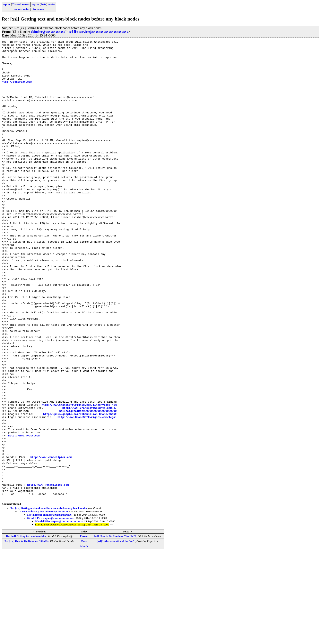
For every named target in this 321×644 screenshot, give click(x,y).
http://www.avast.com (24, 515)
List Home (38, 9)
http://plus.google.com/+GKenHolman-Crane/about (80, 489)
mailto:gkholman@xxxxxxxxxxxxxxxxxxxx (88, 485)
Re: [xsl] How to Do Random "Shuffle (27, 633)
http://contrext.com (17, 90)
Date (44, 4)
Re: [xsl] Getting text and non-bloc (26, 628)
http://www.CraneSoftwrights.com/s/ (89, 482)
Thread (16, 4)
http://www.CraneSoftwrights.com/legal (87, 493)
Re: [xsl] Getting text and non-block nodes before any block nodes (49, 600)
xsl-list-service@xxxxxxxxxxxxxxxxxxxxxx (99, 32)
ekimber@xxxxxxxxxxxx (48, 32)
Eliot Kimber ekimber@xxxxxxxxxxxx (49, 606)
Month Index (22, 9)
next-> (26, 4)
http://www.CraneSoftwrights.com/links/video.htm (79, 478)
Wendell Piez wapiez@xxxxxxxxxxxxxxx (50, 610)
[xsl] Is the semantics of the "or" (116, 633)
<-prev (7, 4)
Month (84, 638)
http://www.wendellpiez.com (51, 541)
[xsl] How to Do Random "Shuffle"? (115, 628)
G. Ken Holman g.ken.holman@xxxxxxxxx (44, 603)
